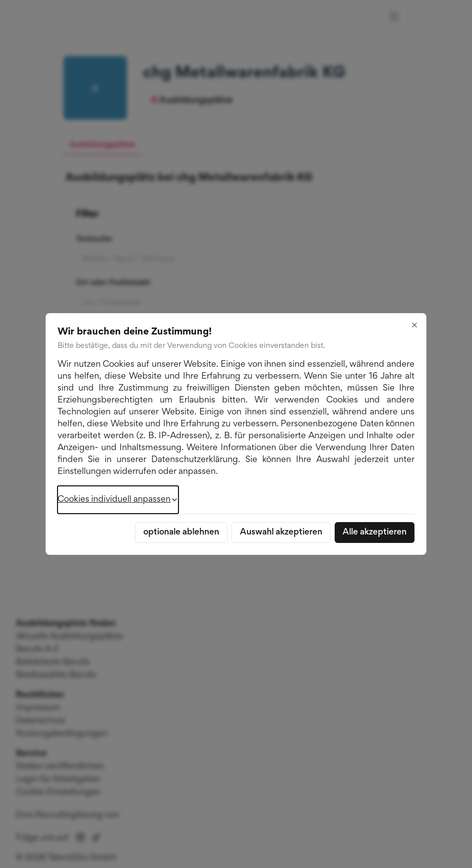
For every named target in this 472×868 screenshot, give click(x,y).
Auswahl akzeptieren (281, 533)
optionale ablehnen (181, 533)
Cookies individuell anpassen (118, 500)
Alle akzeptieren (375, 533)
